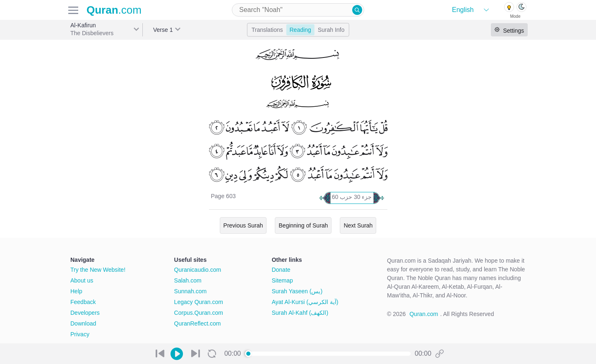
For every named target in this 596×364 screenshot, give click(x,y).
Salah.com (188, 280)
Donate (281, 270)
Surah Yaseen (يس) (297, 291)
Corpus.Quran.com (199, 313)
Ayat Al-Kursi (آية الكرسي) (305, 302)
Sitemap (282, 280)
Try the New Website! (98, 270)
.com (114, 10)
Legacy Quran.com (199, 302)
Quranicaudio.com (198, 270)
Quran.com (424, 314)
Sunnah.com (191, 291)
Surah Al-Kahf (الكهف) (300, 313)
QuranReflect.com (198, 323)
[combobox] (298, 10)
